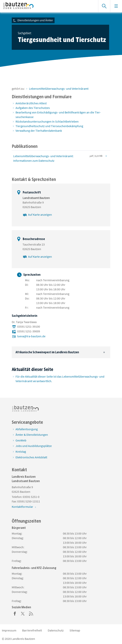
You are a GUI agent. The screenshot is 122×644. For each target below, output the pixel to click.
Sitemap (75, 630)
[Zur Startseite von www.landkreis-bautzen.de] (48, 6)
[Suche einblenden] (104, 6)
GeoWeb (21, 440)
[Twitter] (23, 613)
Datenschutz (56, 630)
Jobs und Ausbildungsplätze (34, 446)
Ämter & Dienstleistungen (32, 435)
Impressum (9, 630)
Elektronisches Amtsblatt (31, 457)
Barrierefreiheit (32, 630)
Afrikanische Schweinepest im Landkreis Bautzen (47, 352)
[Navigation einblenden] (116, 6)
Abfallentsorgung (27, 429)
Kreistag (21, 452)
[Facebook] (15, 613)
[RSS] (31, 613)
